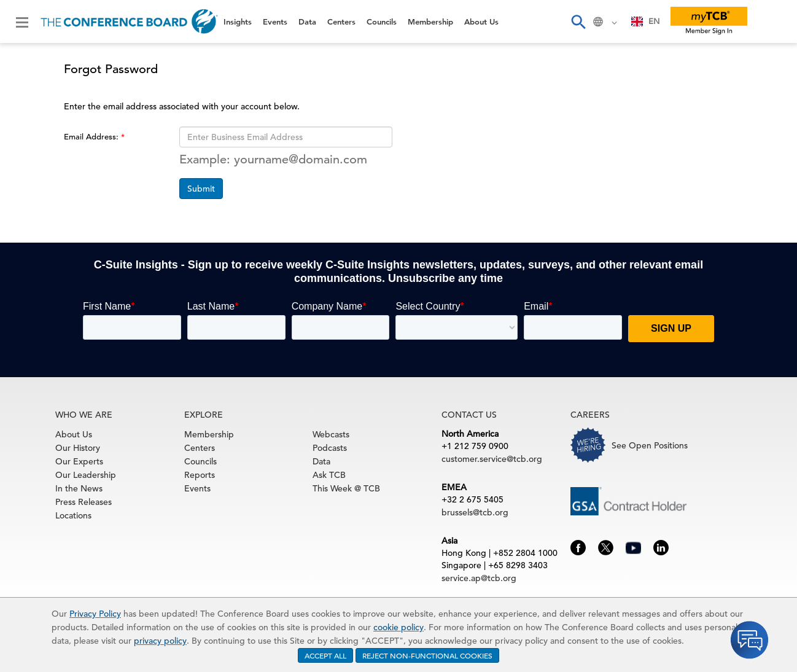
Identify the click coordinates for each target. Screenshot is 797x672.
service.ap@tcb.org (479, 578)
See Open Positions (650, 445)
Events (275, 21)
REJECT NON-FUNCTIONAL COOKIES (427, 655)
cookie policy (398, 627)
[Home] (129, 21)
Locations (73, 515)
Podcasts (330, 448)
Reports (200, 475)
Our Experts (79, 461)
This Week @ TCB (346, 488)
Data (307, 21)
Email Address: (92, 137)
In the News (79, 488)
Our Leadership (86, 475)
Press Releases (84, 502)
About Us (481, 21)
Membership (430, 21)
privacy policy (160, 641)
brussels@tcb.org (475, 512)
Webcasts (331, 434)
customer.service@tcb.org (492, 459)
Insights (238, 21)
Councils (382, 21)
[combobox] (646, 21)
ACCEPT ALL (325, 655)
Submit (201, 189)
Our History (78, 448)
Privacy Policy (95, 614)
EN (646, 21)
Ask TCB (329, 475)
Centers (341, 21)
